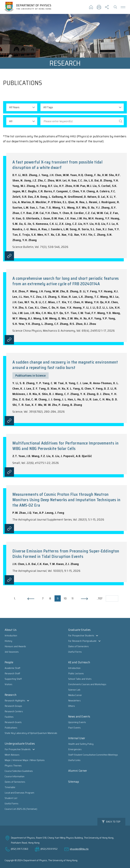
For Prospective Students (18, 749)
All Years (14, 107)
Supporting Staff (13, 679)
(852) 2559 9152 (49, 849)
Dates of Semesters (15, 782)
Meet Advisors (12, 755)
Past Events (74, 728)
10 (65, 598)
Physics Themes (13, 766)
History (8, 641)
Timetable (10, 787)
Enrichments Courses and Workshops (87, 684)
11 (73, 598)
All (11, 121)
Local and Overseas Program (19, 793)
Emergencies (75, 749)
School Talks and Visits (80, 679)
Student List (11, 798)
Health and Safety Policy (81, 744)
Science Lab (74, 690)
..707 (100, 598)
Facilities (9, 717)
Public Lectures (76, 673)
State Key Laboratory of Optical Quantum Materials (31, 733)
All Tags (48, 107)
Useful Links (74, 760)
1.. (15, 598)
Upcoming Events (77, 722)
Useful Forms (11, 804)
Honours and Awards (15, 646)
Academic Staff (12, 668)
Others (72, 706)
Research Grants (13, 722)
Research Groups (13, 706)
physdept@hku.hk (79, 849)
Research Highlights (15, 701)
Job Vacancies (12, 652)
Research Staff (12, 673)
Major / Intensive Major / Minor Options (25, 760)
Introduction (11, 636)
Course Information (15, 776)
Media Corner (75, 695)
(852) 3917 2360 (19, 849)
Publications (11, 728)
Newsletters (74, 701)
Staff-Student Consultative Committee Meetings (93, 755)
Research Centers (14, 711)
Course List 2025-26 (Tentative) (21, 809)
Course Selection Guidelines (19, 771)
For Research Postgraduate (82, 641)
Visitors (9, 684)
